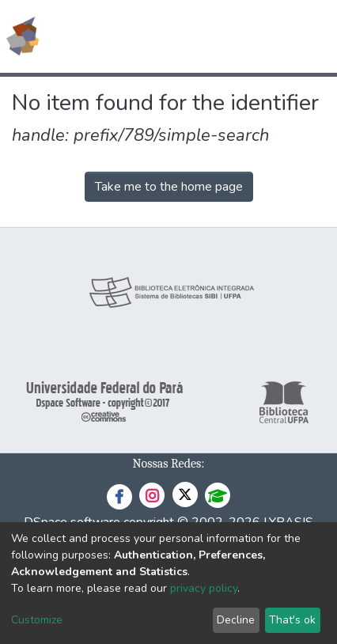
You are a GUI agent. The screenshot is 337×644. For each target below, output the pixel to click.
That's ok (292, 620)
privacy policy (204, 588)
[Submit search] (210, 36)
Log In (265, 36)
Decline (236, 620)
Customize (37, 620)
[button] (233, 36)
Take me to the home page (169, 187)
